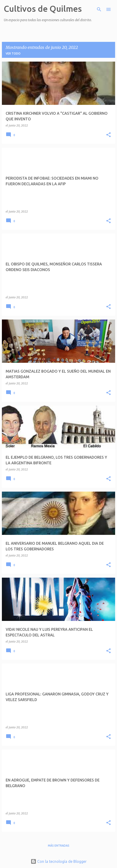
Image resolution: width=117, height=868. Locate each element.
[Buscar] (99, 9)
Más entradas (59, 846)
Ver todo (13, 53)
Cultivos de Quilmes (43, 9)
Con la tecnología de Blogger (59, 861)
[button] (109, 135)
